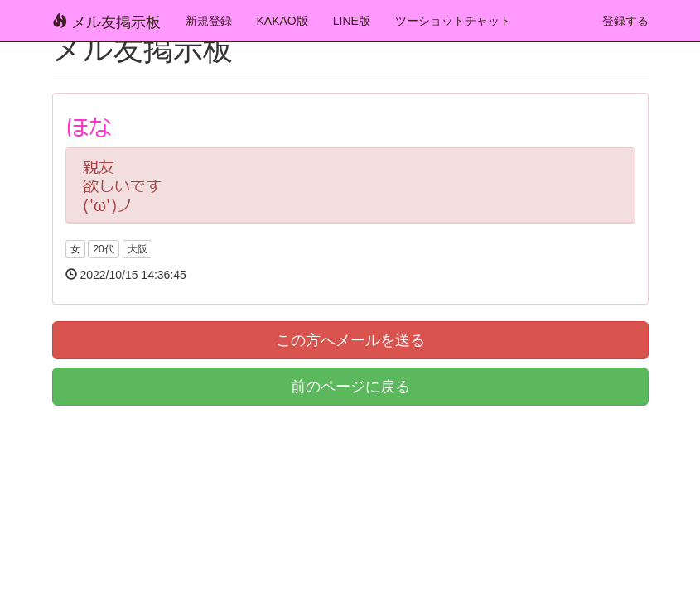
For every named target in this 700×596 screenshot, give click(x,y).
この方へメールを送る (350, 340)
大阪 (138, 249)
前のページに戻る (350, 387)
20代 (103, 249)
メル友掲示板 (106, 22)
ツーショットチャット (453, 21)
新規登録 (209, 21)
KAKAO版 (282, 21)
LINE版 (352, 21)
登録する (625, 21)
